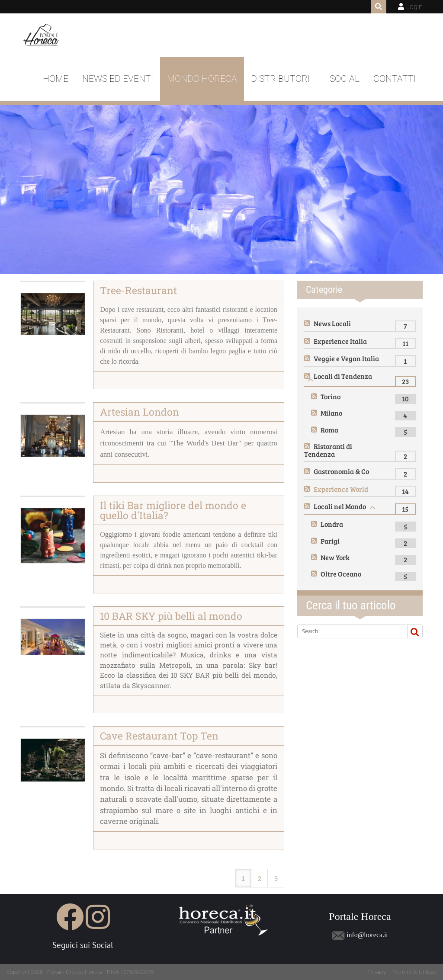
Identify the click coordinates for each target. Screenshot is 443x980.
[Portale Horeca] (42, 35)
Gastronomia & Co (341, 471)
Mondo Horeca (202, 79)
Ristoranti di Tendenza (328, 450)
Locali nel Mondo (340, 506)
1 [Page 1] (243, 878)
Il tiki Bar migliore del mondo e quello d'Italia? (173, 510)
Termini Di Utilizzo (414, 972)
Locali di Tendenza (343, 376)
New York (335, 557)
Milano (331, 413)
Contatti (395, 79)
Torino (331, 396)
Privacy (377, 972)
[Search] (351, 631)
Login (414, 7)
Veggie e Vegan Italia (346, 358)
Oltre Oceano (341, 574)
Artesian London (140, 412)
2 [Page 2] (260, 878)
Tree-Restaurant (138, 290)
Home (56, 79)
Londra (332, 524)
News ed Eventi (118, 79)
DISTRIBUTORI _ (283, 79)
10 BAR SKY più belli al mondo (171, 616)
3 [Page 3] (276, 878)
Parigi (330, 541)
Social (345, 79)
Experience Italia (340, 341)
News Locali (332, 323)
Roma (329, 430)
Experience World (341, 489)
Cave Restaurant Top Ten (159, 736)
